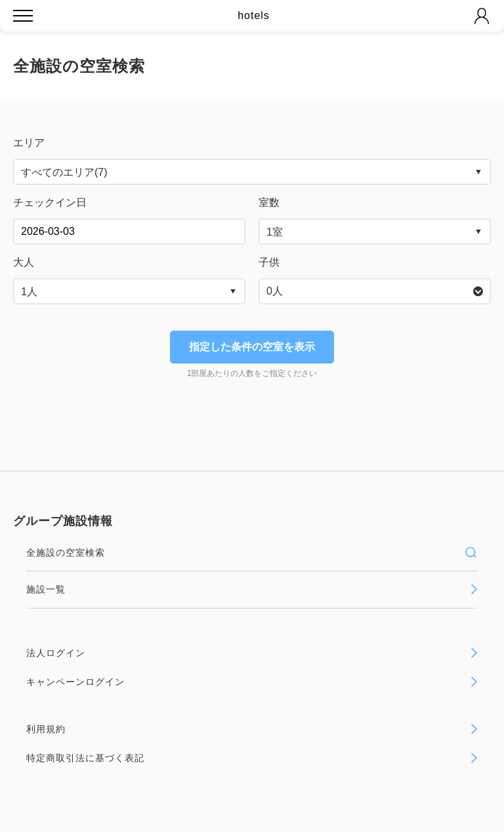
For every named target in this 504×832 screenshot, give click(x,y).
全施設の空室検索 (252, 552)
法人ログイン (252, 653)
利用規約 (252, 729)
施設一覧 (252, 589)
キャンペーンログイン (252, 682)
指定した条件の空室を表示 (252, 347)
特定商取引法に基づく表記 (252, 758)
